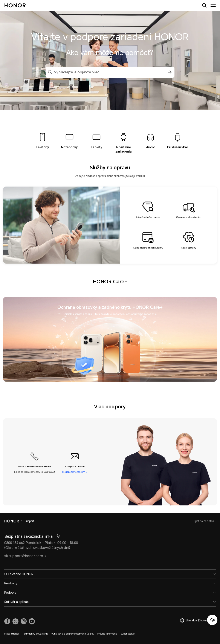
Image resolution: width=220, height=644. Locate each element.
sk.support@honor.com (73, 472)
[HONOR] (15, 521)
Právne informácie (107, 634)
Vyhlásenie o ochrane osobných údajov (73, 634)
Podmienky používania (35, 634)
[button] (169, 72)
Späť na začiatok (204, 521)
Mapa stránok (12, 634)
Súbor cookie (128, 634)
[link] (7, 621)
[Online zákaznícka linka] (212, 620)
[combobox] (110, 72)
